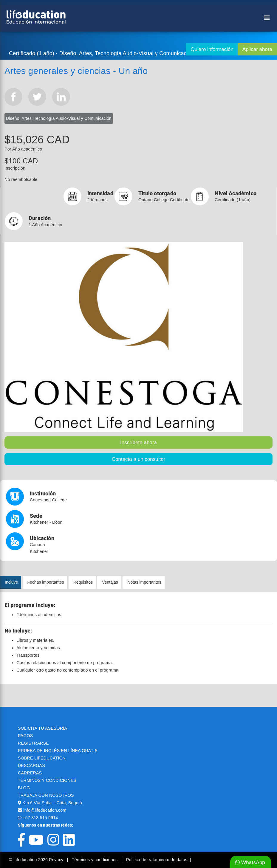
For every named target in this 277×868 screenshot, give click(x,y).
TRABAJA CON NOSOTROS (46, 795)
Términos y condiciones (95, 860)
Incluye (11, 582)
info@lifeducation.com (45, 810)
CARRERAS (30, 773)
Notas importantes (144, 582)
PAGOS (25, 736)
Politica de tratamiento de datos (157, 860)
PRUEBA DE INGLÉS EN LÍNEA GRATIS (58, 751)
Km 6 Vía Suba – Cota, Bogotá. (53, 803)
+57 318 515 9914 (40, 818)
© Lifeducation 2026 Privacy (37, 860)
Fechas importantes (46, 582)
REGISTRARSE (33, 743)
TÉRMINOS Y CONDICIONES (47, 780)
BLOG (24, 788)
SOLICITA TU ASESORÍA (42, 728)
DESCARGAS (31, 765)
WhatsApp (250, 862)
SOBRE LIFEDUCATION (42, 758)
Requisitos (83, 582)
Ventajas (110, 582)
